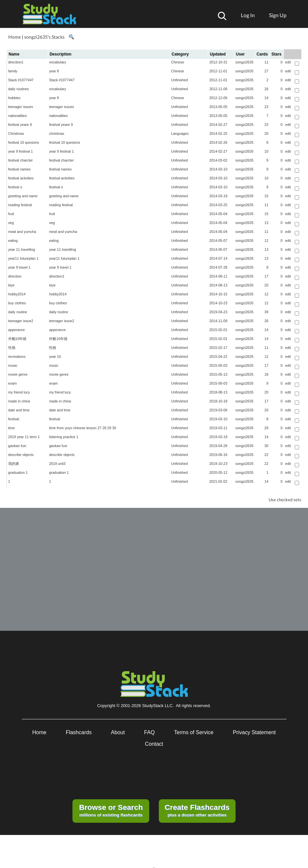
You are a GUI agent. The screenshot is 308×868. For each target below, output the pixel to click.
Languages (180, 133)
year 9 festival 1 (21, 151)
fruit (11, 214)
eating (13, 241)
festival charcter (21, 160)
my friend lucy (19, 392)
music (13, 365)
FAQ (150, 732)
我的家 (14, 464)
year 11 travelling (22, 249)
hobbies (14, 98)
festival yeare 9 (20, 125)
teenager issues (21, 107)
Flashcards (79, 732)
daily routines (19, 89)
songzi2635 (245, 62)
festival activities (21, 178)
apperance (17, 330)
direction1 (16, 62)
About (118, 732)
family (13, 71)
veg (11, 223)
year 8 (54, 71)
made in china (19, 401)
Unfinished (179, 80)
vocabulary (58, 62)
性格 (12, 348)
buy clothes (17, 303)
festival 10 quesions (24, 142)
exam (13, 383)
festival (14, 419)
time (12, 428)
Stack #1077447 (21, 80)
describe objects (21, 455)
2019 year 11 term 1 (24, 437)
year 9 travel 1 (20, 267)
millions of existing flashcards (111, 810)
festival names (20, 169)
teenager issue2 (21, 321)
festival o (15, 187)
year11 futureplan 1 (23, 258)
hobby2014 (17, 294)
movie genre (18, 374)
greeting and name (23, 196)
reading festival (20, 205)
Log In (248, 15)
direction (15, 276)
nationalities (18, 116)
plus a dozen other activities (197, 810)
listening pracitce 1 (64, 437)
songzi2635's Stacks (44, 37)
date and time (19, 410)
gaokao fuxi (17, 446)
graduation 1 (18, 472)
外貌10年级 (18, 339)
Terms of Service (194, 732)
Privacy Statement (254, 732)
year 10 (55, 357)
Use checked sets (285, 500)
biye (12, 285)
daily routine (18, 312)
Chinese (177, 62)
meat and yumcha (22, 232)
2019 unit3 (57, 464)
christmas (57, 133)
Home (15, 37)
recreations (17, 357)
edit (288, 62)
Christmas (16, 133)
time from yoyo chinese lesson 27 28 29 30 (83, 428)
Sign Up (278, 15)
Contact (154, 744)
